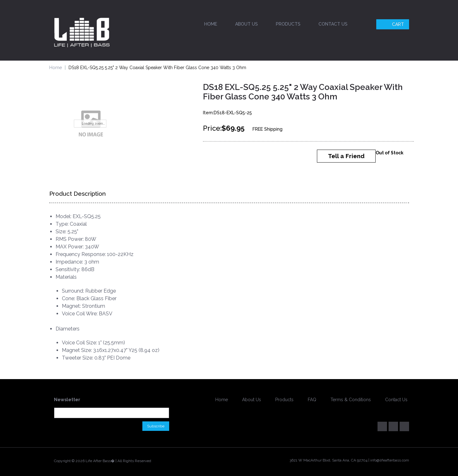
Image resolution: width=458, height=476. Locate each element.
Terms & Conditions (351, 400)
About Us (247, 24)
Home (211, 24)
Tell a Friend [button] (346, 156)
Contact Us (333, 24)
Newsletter (67, 400)
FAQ (312, 400)
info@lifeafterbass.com (390, 460)
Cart (393, 24)
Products (288, 24)
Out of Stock (390, 153)
